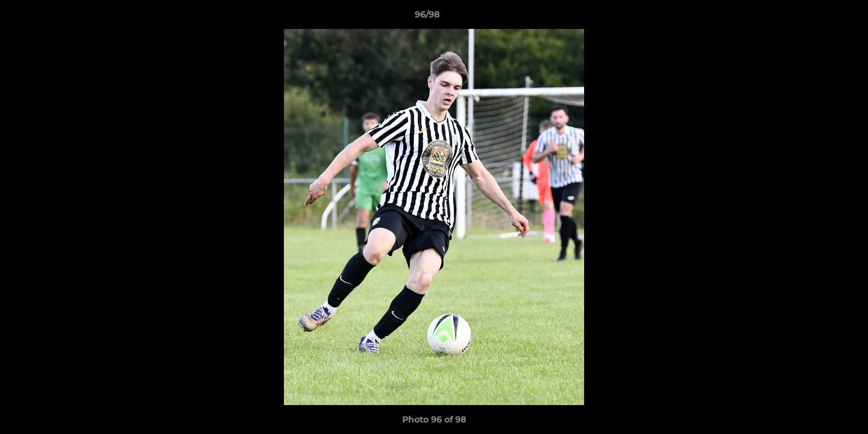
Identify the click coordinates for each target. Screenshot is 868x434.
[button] (817, 17)
